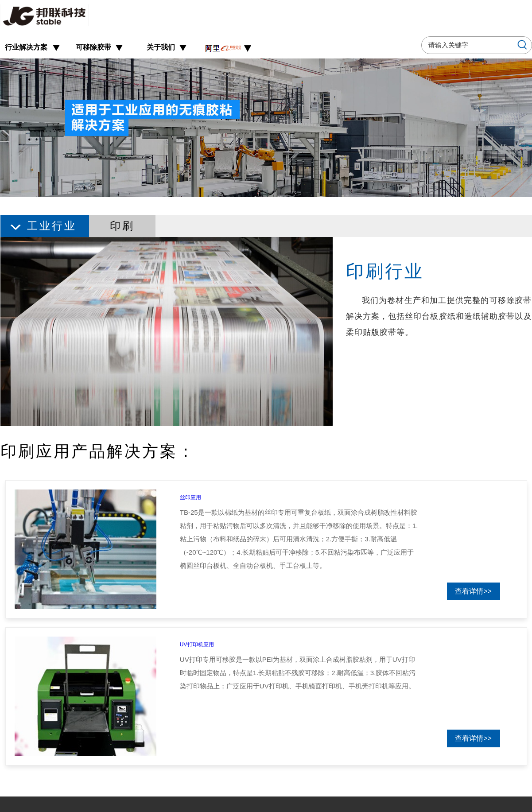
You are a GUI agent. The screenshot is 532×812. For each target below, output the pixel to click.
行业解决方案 (26, 47)
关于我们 (161, 47)
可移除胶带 (93, 47)
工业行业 (52, 226)
